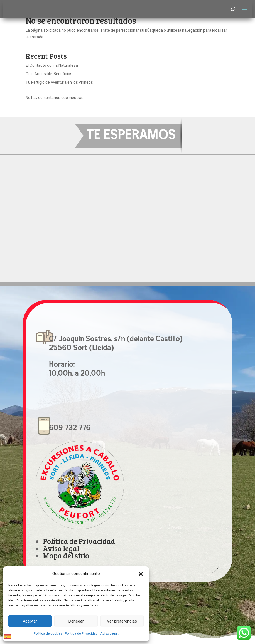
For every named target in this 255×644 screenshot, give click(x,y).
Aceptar (30, 621)
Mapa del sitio (66, 555)
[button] (141, 574)
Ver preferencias (122, 621)
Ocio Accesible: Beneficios (49, 74)
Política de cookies (48, 633)
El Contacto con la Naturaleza (52, 65)
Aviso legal (61, 548)
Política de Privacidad (81, 633)
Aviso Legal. (110, 633)
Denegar (76, 621)
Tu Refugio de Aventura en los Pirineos (59, 82)
